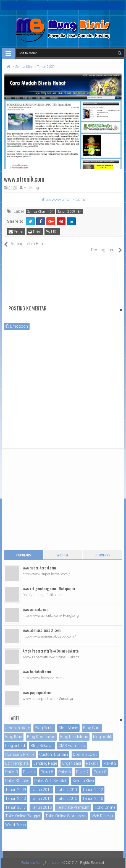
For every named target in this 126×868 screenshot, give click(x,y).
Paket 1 (92, 763)
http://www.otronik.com (62, 199)
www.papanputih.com (38, 692)
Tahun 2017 (16, 807)
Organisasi (71, 763)
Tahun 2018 (41, 807)
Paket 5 (47, 772)
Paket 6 (65, 772)
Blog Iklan (14, 737)
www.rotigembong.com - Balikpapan (49, 588)
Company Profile (20, 754)
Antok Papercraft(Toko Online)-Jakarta (51, 651)
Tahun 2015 (67, 798)
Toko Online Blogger (23, 816)
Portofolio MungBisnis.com (41, 863)
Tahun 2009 (66, 212)
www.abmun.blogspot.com (42, 630)
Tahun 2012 (93, 790)
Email (16, 232)
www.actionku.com (36, 609)
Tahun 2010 (41, 790)
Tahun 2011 (67, 790)
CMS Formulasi (72, 746)
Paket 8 (100, 772)
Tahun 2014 (41, 798)
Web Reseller (103, 816)
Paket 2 (110, 763)
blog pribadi (15, 746)
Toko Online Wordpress (66, 816)
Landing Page (45, 763)
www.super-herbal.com (39, 568)
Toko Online (105, 807)
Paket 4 (29, 772)
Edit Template (17, 763)
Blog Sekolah (42, 746)
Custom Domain (54, 754)
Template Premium (73, 807)
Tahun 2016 (93, 798)
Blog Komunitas (41, 737)
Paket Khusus (17, 781)
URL (52, 232)
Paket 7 (82, 772)
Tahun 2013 (16, 798)
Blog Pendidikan (74, 737)
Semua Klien (36, 212)
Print (35, 232)
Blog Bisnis (68, 728)
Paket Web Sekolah (51, 781)
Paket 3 (12, 772)
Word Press (16, 825)
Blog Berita (44, 728)
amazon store (18, 728)
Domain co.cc (85, 754)
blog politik (103, 737)
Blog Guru (92, 728)
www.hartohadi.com (37, 671)
